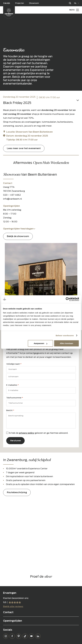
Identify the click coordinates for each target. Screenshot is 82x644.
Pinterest (19, 636)
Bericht (10, 411)
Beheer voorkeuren (65, 335)
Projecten (20, 3)
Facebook (12, 636)
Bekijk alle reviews (13, 607)
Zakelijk (7, 3)
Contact (8, 612)
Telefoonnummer (15, 398)
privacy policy (27, 433)
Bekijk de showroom (18, 236)
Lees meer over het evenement (24, 148)
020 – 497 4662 (12, 195)
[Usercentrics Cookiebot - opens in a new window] (68, 299)
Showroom (34, 3)
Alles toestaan (66, 343)
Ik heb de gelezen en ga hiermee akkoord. (39, 433)
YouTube (31, 636)
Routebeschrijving (17, 492)
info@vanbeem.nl (13, 199)
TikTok (25, 636)
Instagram (6, 636)
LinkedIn (38, 636)
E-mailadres (12, 385)
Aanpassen (41, 343)
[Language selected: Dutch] (77, 3)
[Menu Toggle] (74, 10)
